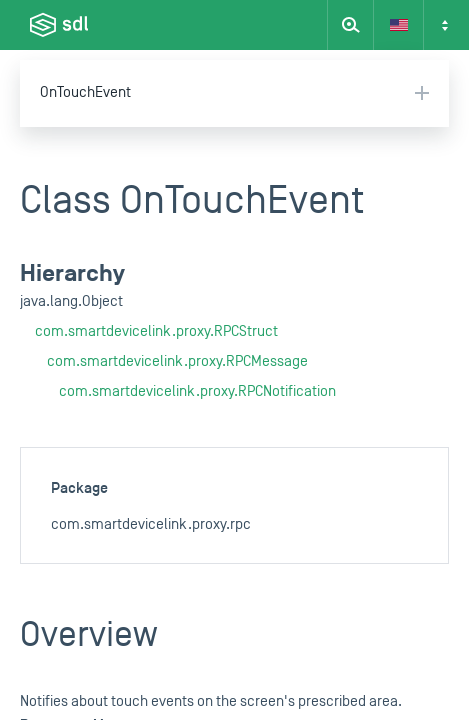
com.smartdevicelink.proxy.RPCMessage (177, 361)
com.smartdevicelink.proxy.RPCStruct (156, 331)
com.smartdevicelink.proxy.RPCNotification (197, 391)
